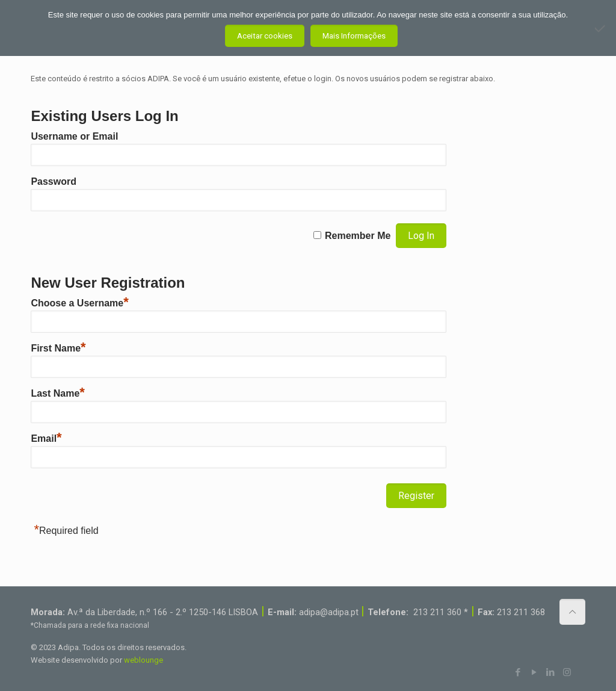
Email (46, 438)
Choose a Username (79, 303)
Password (54, 181)
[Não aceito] (601, 28)
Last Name (57, 393)
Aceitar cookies (265, 36)
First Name (58, 348)
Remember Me (358, 236)
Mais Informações (354, 36)
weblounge (143, 660)
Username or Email (74, 136)
